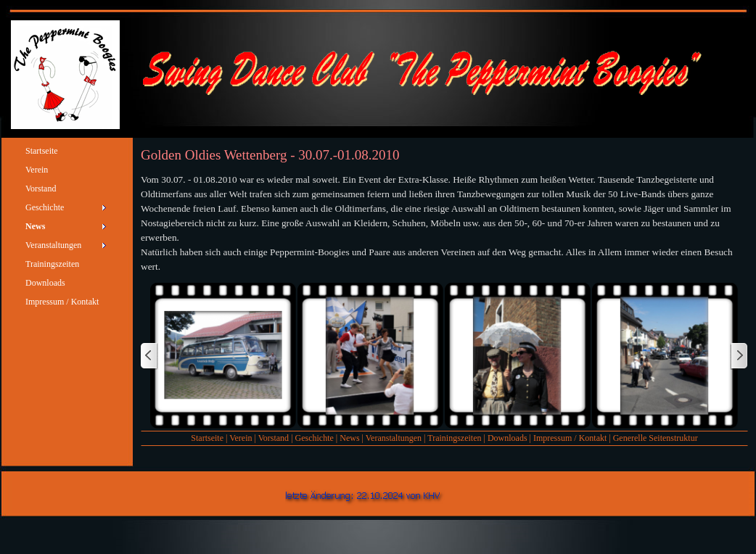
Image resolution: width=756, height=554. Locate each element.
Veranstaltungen (394, 438)
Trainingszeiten (454, 438)
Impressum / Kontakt (570, 438)
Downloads (508, 438)
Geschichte (315, 438)
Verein (241, 438)
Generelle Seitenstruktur (656, 438)
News (349, 438)
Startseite (207, 438)
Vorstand (274, 438)
